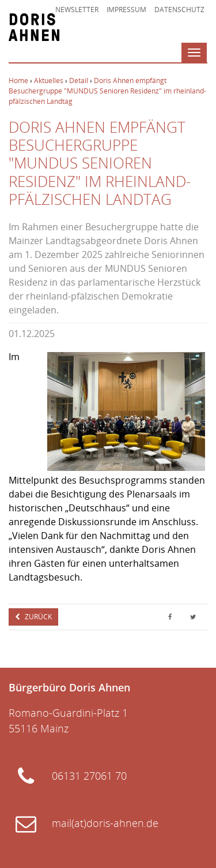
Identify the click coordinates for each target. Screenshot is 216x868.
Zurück (37, 617)
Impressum (126, 10)
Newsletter (77, 10)
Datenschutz (179, 10)
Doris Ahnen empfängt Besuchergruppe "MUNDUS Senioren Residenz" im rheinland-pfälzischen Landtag (107, 91)
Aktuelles (49, 81)
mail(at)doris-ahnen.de (105, 823)
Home (18, 81)
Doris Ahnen (34, 27)
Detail (79, 81)
